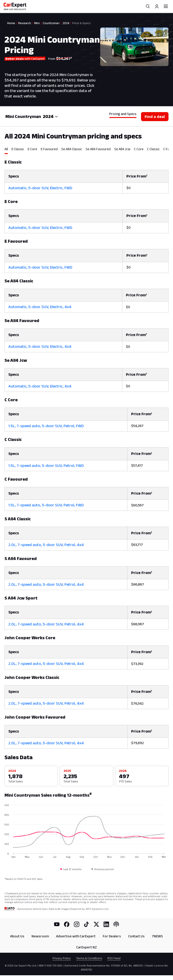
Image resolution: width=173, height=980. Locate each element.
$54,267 (137, 426)
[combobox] (50, 116)
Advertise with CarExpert (76, 936)
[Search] (148, 6)
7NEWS (157, 936)
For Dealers (112, 936)
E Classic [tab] (18, 149)
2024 (66, 23)
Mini (37, 23)
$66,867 (138, 584)
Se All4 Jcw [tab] (122, 149)
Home (11, 23)
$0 (128, 188)
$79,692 (137, 743)
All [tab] (6, 149)
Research (25, 23)
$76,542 (137, 703)
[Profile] (157, 6)
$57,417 (137, 465)
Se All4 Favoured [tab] (98, 149)
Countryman (51, 23)
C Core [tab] (139, 149)
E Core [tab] (32, 149)
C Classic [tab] (153, 149)
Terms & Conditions (89, 958)
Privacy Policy (62, 958)
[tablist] (86, 150)
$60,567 (137, 505)
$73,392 (137, 664)
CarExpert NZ (86, 947)
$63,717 (137, 545)
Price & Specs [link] (82, 23)
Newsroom (40, 936)
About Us (17, 936)
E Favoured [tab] (49, 149)
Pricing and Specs (123, 114)
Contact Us (136, 936)
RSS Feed (114, 958)
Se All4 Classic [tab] (72, 149)
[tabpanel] (86, 451)
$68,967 (138, 624)
